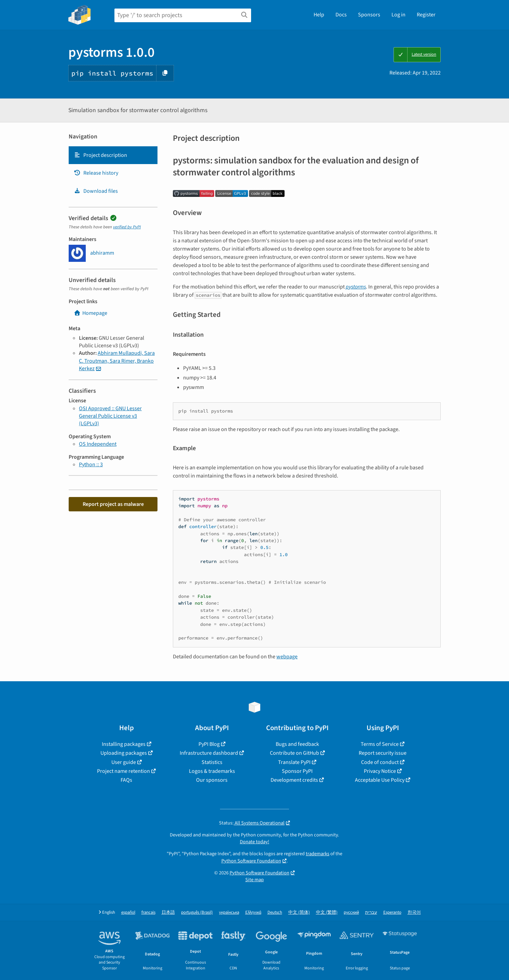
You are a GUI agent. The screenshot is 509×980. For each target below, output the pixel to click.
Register (426, 15)
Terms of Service (380, 744)
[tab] (113, 155)
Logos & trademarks (212, 771)
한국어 (414, 912)
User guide (124, 762)
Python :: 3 (91, 465)
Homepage (91, 313)
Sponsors (369, 15)
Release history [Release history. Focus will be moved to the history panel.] (96, 173)
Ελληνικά (253, 912)
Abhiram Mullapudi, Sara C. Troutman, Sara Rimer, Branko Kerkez (117, 361)
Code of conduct (380, 762)
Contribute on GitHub (294, 753)
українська (229, 912)
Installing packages (124, 744)
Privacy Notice (380, 771)
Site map (254, 880)
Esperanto (392, 912)
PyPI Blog (209, 744)
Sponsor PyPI (297, 771)
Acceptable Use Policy (380, 780)
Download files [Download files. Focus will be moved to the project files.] (96, 191)
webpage (287, 657)
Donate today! (254, 842)
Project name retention (123, 771)
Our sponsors (212, 780)
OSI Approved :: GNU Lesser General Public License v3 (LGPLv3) (110, 416)
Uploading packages (124, 753)
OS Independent (98, 444)
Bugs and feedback (297, 744)
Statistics (212, 762)
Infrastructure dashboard (209, 753)
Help (319, 15)
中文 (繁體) (327, 912)
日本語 (168, 912)
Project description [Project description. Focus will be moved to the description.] (100, 155)
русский (351, 912)
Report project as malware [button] (113, 504)
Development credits (294, 780)
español (128, 912)
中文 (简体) (299, 912)
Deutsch (275, 912)
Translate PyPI (294, 762)
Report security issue (383, 753)
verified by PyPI (127, 227)
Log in (398, 15)
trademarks (318, 854)
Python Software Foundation (251, 861)
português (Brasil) (197, 912)
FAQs (126, 780)
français (148, 912)
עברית (371, 912)
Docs (341, 15)
